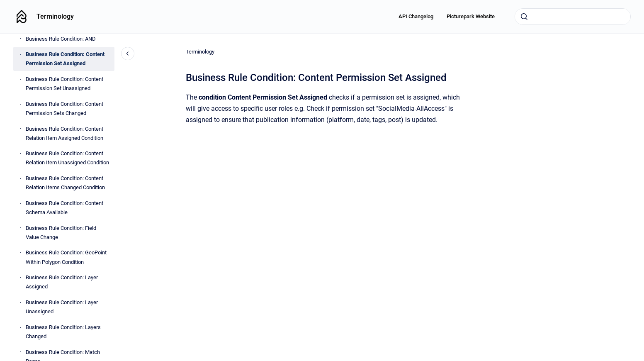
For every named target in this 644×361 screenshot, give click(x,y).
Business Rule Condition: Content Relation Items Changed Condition (65, 183)
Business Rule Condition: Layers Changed (63, 332)
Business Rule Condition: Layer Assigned (62, 282)
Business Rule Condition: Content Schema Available (64, 208)
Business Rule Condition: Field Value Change (61, 233)
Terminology (55, 16)
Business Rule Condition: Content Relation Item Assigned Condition (64, 133)
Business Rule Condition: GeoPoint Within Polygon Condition (66, 257)
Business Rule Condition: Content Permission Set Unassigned (64, 84)
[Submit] (524, 17)
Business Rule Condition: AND (61, 39)
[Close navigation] (128, 54)
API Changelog (416, 16)
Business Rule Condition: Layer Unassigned (62, 307)
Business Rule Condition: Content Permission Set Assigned (65, 59)
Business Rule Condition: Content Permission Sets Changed (64, 109)
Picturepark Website (471, 16)
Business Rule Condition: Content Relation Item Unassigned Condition (67, 158)
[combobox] (573, 17)
